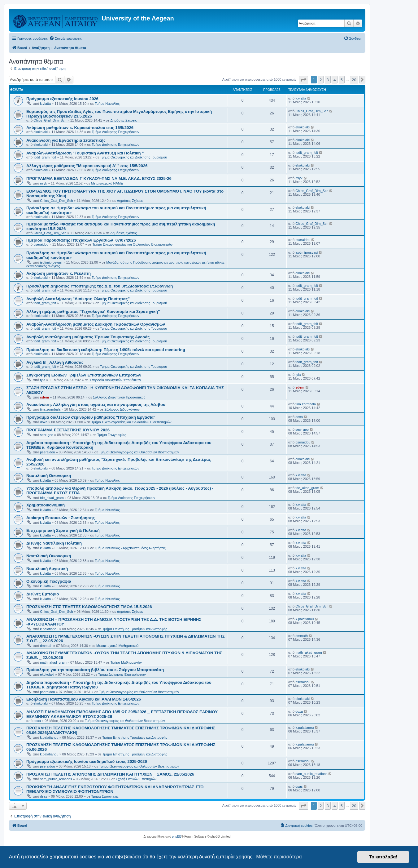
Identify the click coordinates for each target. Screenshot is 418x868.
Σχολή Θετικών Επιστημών (136, 779)
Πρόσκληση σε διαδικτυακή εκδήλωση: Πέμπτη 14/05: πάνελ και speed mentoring (106, 350)
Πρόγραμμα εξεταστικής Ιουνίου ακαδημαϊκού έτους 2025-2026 (87, 761)
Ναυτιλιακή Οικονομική (49, 476)
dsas (44, 796)
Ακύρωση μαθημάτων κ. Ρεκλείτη (59, 273)
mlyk (44, 183)
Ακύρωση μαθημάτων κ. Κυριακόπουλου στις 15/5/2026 (80, 128)
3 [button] (328, 80)
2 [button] (321, 80)
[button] (303, 80)
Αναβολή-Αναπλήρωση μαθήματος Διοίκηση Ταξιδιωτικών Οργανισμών (96, 324)
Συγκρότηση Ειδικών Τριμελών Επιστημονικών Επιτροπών (84, 375)
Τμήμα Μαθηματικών (126, 662)
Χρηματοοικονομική (46, 505)
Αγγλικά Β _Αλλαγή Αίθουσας (55, 362)
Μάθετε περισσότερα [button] (279, 857)
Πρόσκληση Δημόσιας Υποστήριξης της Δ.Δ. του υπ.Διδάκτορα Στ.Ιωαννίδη (100, 286)
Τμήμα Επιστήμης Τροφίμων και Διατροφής (135, 629)
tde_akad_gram (52, 498)
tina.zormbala (50, 409)
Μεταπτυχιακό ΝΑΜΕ (107, 183)
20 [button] (354, 80)
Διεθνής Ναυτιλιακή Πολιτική (54, 543)
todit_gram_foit (45, 157)
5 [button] (342, 80)
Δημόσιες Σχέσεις (124, 120)
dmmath (46, 646)
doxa (44, 422)
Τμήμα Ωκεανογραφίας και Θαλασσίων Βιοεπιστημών (132, 244)
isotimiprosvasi (51, 262)
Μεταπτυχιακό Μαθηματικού (117, 646)
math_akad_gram (53, 662)
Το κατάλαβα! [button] (383, 857)
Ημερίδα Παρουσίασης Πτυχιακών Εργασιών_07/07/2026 (81, 240)
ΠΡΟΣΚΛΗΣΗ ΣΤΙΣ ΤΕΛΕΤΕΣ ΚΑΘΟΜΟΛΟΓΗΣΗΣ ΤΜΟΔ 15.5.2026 (89, 607)
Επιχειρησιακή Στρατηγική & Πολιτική (63, 530)
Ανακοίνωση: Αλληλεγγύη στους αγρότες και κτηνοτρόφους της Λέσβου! (96, 405)
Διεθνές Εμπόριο (43, 594)
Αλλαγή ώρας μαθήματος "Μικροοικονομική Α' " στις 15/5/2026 (87, 166)
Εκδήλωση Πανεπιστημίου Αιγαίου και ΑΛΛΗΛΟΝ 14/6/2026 (84, 699)
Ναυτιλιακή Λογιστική (47, 569)
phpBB (176, 837)
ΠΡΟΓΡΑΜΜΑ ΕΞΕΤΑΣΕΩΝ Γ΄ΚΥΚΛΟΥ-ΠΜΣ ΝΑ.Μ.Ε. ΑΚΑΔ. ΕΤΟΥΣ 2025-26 (99, 178)
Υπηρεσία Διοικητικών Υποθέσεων (115, 380)
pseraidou (41, 244)
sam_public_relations (56, 779)
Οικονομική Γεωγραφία (49, 581)
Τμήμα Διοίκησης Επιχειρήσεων (115, 132)
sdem (44, 397)
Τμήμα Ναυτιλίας (107, 104)
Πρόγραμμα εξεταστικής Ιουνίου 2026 (62, 99)
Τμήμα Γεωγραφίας (112, 435)
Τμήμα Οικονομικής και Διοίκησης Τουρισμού (133, 157)
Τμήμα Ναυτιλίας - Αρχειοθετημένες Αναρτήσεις (130, 548)
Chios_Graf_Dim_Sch (50, 120)
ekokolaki (41, 132)
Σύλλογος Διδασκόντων (122, 409)
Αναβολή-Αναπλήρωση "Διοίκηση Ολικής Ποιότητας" (78, 299)
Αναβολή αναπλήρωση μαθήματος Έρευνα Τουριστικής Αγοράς (88, 337)
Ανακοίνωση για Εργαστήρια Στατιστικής (66, 140)
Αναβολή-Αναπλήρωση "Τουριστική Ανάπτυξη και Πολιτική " (85, 153)
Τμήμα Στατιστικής (105, 796)
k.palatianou (49, 629)
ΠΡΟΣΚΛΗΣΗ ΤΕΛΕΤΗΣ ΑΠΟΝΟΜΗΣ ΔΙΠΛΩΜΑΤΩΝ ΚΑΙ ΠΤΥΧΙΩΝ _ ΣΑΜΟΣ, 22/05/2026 (110, 774)
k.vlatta (45, 104)
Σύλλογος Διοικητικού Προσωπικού (119, 397)
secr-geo (47, 435)
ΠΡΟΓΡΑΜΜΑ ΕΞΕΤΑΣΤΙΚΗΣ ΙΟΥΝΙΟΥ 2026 (68, 430)
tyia (43, 380)
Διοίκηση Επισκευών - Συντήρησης (61, 518)
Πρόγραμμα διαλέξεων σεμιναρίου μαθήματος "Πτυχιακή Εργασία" (91, 417)
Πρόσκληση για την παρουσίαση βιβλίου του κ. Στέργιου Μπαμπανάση (95, 670)
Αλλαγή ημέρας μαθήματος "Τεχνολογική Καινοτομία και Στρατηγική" (93, 312)
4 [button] (335, 80)
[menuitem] (65, 38)
